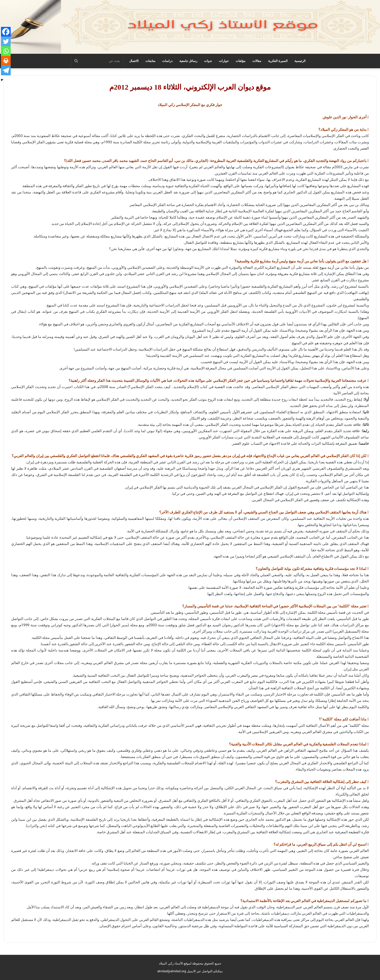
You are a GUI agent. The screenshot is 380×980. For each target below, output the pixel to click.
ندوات (208, 61)
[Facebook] (6, 32)
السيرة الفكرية (278, 61)
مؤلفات (241, 61)
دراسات (167, 61)
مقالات (257, 61)
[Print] (6, 61)
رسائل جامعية (188, 61)
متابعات (150, 61)
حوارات (224, 61)
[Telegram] (6, 70)
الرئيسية (300, 61)
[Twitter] (6, 41)
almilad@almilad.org (172, 971)
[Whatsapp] (6, 51)
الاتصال (134, 61)
